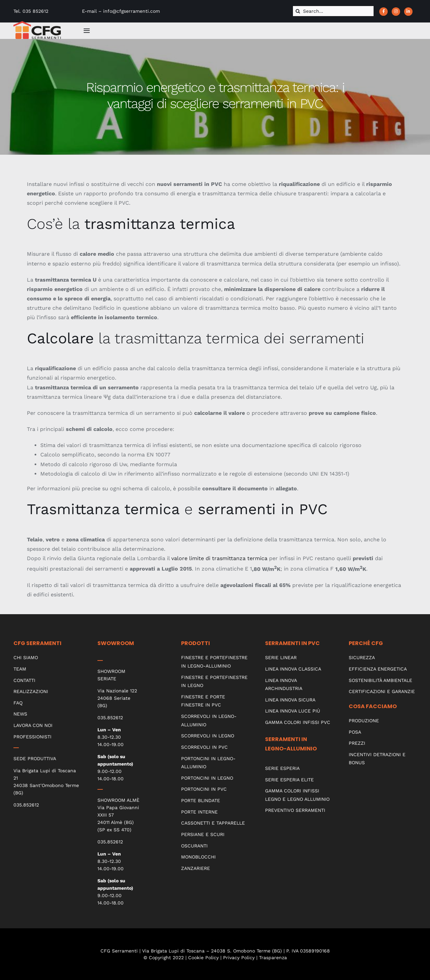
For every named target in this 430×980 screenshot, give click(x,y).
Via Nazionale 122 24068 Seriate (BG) (117, 698)
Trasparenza (273, 958)
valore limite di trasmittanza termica (219, 558)
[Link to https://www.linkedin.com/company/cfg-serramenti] (408, 12)
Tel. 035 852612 (31, 11)
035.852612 (26, 805)
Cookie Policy (203, 958)
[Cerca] (298, 11)
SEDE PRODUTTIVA (35, 758)
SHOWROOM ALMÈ (118, 800)
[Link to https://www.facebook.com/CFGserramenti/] (383, 12)
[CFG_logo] (37, 24)
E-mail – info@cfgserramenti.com (121, 11)
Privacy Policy (239, 958)
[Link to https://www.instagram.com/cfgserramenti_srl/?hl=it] (396, 12)
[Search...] (333, 11)
